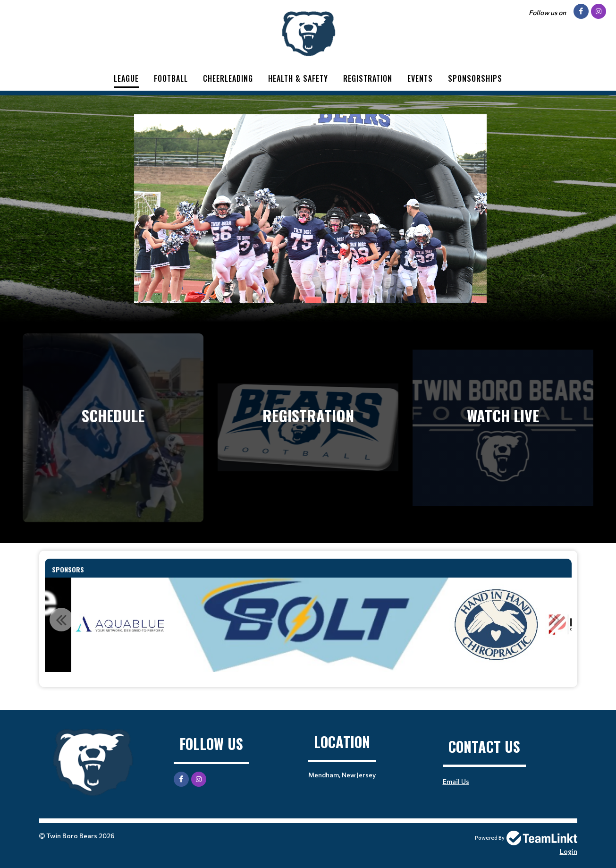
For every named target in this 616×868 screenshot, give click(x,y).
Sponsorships (475, 78)
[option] (120, 625)
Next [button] (555, 620)
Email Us (456, 781)
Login (569, 851)
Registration (368, 78)
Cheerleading (228, 78)
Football (171, 78)
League (126, 78)
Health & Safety (298, 78)
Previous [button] (61, 620)
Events (420, 78)
